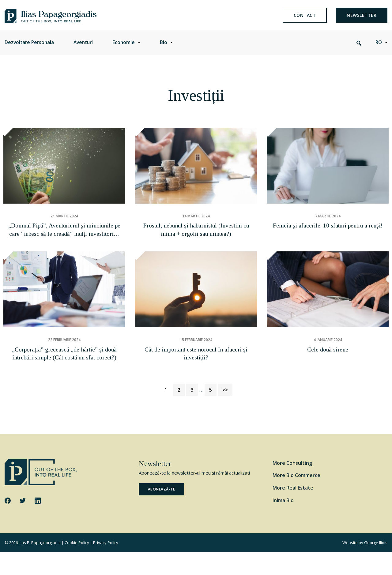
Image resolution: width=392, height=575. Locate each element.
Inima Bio (283, 523)
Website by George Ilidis (365, 565)
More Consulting (292, 485)
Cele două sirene (328, 372)
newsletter (362, 20)
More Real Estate (293, 510)
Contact (305, 20)
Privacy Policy (106, 565)
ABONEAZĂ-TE (162, 512)
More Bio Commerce (296, 498)
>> (225, 412)
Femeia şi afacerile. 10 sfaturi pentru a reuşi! (328, 242)
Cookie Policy (77, 565)
